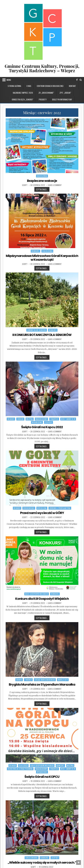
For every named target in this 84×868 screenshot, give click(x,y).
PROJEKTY (43, 99)
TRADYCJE (54, 419)
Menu (9, 80)
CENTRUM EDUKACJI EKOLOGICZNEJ (50, 86)
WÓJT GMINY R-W (68, 419)
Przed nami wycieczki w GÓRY (42, 513)
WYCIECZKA (42, 508)
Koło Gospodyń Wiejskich (37, 594)
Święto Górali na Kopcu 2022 (42, 427)
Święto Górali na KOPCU (42, 777)
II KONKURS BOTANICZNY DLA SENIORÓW (42, 335)
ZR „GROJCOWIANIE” (46, 93)
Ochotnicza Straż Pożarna (20, 769)
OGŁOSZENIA (42, 176)
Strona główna (14, 86)
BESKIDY (11, 419)
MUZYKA (30, 419)
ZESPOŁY (49, 422)
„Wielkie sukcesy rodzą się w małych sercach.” (42, 862)
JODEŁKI (20, 419)
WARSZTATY (63, 680)
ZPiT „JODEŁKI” (65, 93)
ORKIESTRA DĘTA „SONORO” (23, 99)
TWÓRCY (28, 680)
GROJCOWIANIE (32, 858)
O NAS (29, 86)
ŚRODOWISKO (29, 508)
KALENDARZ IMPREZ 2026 (23, 93)
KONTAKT (72, 86)
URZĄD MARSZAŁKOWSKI (45, 680)
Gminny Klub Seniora (37, 330)
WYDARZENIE (37, 422)
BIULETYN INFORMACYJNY (62, 99)
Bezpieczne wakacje (42, 181)
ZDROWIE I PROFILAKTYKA (60, 508)
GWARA (19, 680)
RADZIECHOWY (42, 419)
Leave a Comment (55, 185)
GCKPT (25, 185)
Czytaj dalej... (43, 189)
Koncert (60, 765)
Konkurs (36, 251)
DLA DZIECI (23, 765)
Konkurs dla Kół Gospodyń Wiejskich (42, 599)
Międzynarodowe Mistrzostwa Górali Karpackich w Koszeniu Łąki (42, 258)
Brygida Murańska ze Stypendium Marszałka (42, 684)
